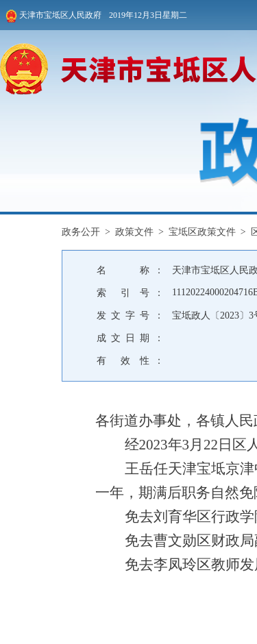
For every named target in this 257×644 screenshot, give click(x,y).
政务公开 (81, 232)
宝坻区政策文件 (202, 232)
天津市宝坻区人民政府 (53, 16)
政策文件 (134, 232)
